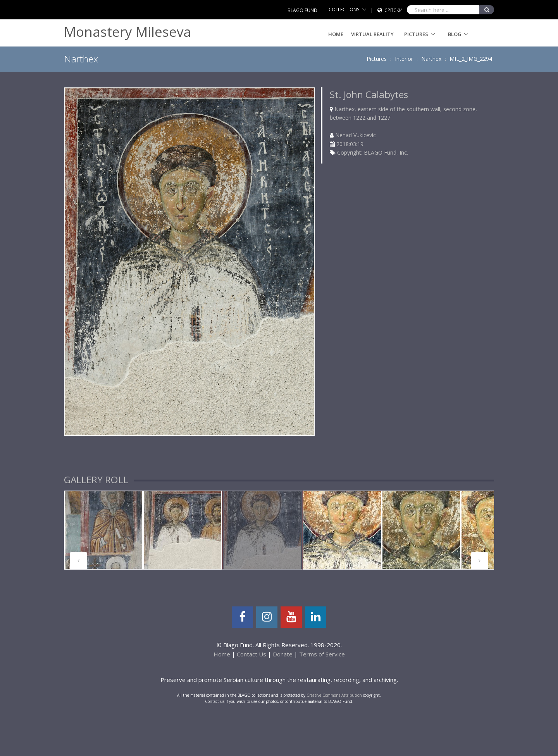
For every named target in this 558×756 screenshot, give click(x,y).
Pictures (416, 34)
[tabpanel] (103, 530)
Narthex (431, 59)
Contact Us (251, 654)
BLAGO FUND (302, 10)
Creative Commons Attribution (334, 695)
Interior (404, 59)
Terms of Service (322, 654)
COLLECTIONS (344, 9)
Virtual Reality (372, 34)
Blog (455, 34)
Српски (394, 10)
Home (336, 34)
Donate (283, 654)
